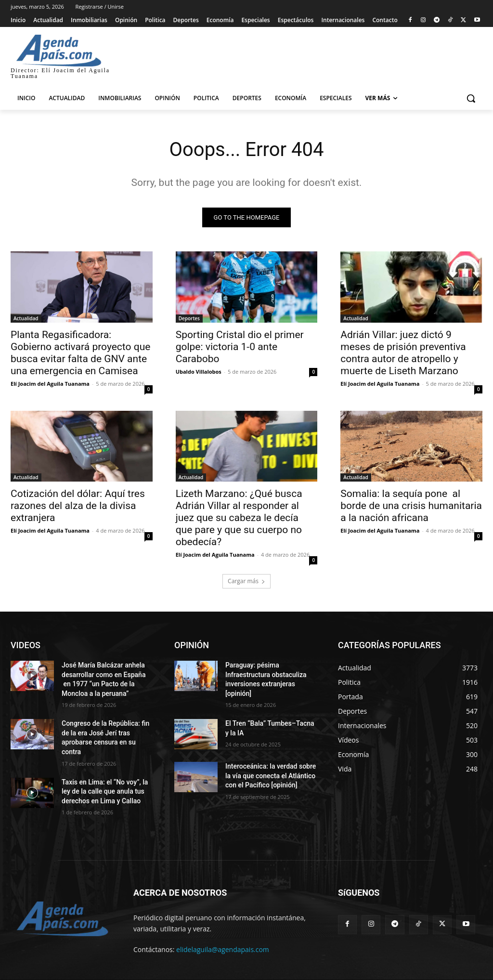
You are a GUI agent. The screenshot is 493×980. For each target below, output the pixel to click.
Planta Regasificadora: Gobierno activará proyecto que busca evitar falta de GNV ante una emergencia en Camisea (80, 353)
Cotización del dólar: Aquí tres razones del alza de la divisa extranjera (78, 506)
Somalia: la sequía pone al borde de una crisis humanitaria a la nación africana (411, 506)
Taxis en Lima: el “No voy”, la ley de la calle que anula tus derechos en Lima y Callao (105, 791)
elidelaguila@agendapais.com (223, 949)
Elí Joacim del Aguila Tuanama (50, 384)
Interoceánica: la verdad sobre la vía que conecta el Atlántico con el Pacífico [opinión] (271, 776)
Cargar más (246, 581)
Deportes (189, 318)
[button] (471, 98)
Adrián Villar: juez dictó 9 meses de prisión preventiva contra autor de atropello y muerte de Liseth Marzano (403, 353)
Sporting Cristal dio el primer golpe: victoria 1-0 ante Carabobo (240, 347)
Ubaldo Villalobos (199, 372)
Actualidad (26, 318)
